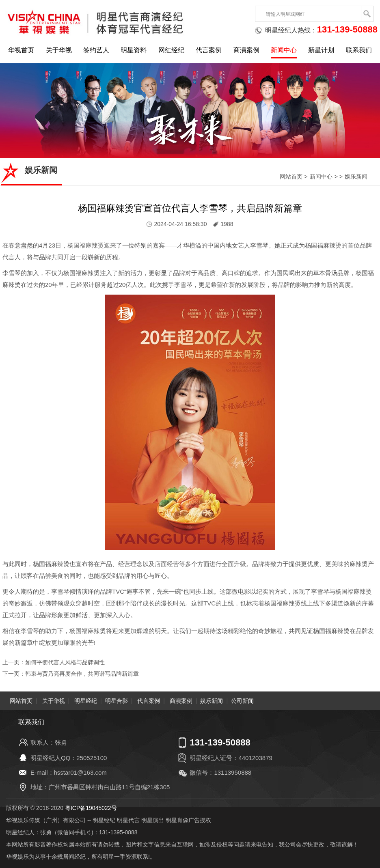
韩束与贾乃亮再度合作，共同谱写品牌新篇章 (82, 674)
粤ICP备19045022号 (91, 808)
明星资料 (134, 50)
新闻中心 (284, 50)
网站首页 (291, 177)
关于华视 (59, 50)
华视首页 (21, 50)
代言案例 (209, 50)
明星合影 (117, 701)
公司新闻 (242, 701)
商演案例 (246, 50)
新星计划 (321, 50)
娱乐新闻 (356, 177)
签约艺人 (96, 50)
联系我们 (359, 50)
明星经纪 (86, 701)
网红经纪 (171, 50)
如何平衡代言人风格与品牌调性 (65, 662)
